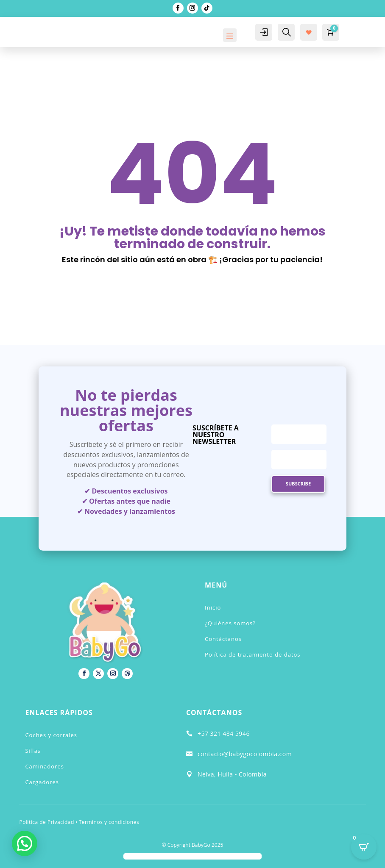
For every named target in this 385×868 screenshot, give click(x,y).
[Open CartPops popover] (364, 847)
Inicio (213, 607)
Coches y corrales (51, 735)
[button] (25, 843)
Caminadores (45, 766)
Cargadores (42, 782)
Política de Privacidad (46, 822)
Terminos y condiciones (109, 822)
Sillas (33, 751)
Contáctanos (223, 639)
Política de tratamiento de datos (252, 654)
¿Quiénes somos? (230, 623)
